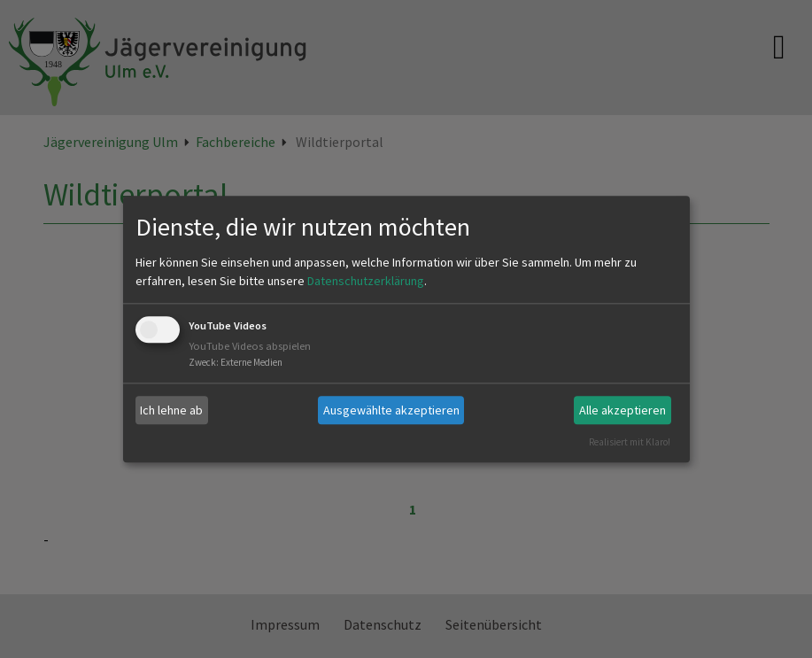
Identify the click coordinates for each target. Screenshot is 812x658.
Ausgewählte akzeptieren (391, 410)
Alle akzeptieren (623, 410)
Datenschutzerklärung (366, 282)
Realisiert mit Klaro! (630, 442)
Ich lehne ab (171, 410)
